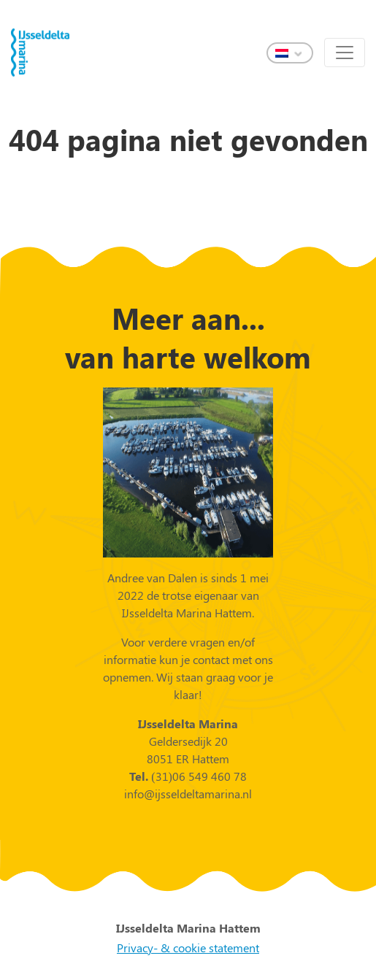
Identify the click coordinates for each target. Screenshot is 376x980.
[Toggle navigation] (345, 53)
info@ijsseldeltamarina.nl (188, 794)
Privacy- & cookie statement (188, 948)
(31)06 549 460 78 (197, 776)
